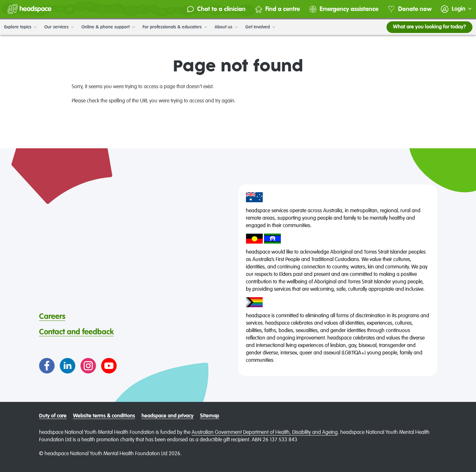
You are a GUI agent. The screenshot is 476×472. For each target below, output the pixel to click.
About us (226, 27)
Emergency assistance (342, 9)
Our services (59, 27)
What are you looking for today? (429, 27)
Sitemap (210, 416)
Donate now (408, 9)
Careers (52, 317)
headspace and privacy (168, 416)
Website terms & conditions (104, 416)
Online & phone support (108, 27)
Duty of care (53, 416)
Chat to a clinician (214, 9)
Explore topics (20, 27)
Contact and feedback (76, 332)
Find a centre (275, 9)
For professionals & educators (174, 27)
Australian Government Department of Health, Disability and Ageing (265, 433)
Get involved (260, 27)
